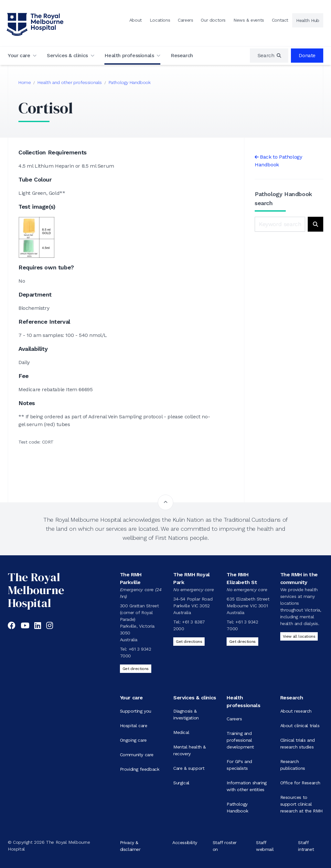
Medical (181, 732)
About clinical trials (300, 726)
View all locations (299, 636)
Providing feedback (140, 769)
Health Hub (308, 20)
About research (296, 711)
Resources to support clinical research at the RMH (301, 804)
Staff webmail (265, 846)
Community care (137, 755)
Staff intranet (306, 846)
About (136, 20)
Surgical (181, 783)
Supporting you (136, 711)
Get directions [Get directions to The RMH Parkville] (136, 669)
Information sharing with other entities (246, 786)
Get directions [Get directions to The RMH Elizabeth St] (242, 642)
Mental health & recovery (190, 750)
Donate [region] (307, 55)
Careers (185, 20)
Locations (160, 20)
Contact (280, 20)
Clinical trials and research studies (298, 743)
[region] (269, 56)
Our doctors (213, 20)
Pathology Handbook (130, 82)
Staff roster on (225, 846)
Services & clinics (67, 55)
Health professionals (129, 55)
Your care (19, 55)
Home (25, 82)
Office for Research (300, 783)
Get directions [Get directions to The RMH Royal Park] (189, 642)
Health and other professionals (70, 82)
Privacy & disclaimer (130, 846)
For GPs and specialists (239, 765)
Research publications (293, 765)
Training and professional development (240, 740)
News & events (249, 20)
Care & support (189, 768)
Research (182, 55)
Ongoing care (133, 740)
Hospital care (134, 726)
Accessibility (185, 842)
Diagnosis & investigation (186, 714)
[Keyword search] (280, 224)
